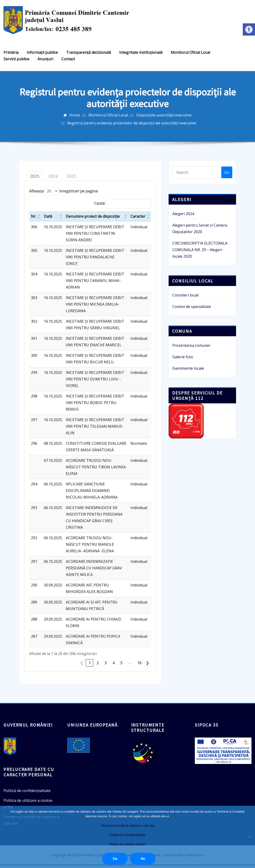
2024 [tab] (53, 179)
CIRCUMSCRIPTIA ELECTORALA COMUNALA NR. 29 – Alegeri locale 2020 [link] (200, 253)
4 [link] (113, 666)
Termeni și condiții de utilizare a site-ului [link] (127, 826)
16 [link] (139, 666)
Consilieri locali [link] (185, 298)
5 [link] (121, 666)
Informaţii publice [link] (42, 55)
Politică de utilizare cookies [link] (127, 844)
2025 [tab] (35, 179)
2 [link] (98, 666)
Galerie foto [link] (183, 360)
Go (227, 175)
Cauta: (100, 206)
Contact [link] (68, 62)
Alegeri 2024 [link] (183, 217)
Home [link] (75, 118)
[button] (39, 219)
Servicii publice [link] (16, 62)
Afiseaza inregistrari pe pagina (63, 194)
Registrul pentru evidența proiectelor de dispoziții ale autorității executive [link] (132, 126)
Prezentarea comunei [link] (191, 348)
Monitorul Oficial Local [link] (190, 55)
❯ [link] (147, 666)
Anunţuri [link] (45, 62)
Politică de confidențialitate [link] (27, 793)
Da (115, 858)
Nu (143, 858)
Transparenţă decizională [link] (89, 55)
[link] (249, 29)
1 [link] (90, 666)
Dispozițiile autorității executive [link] (164, 118)
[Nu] (249, 837)
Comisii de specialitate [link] (192, 309)
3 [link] (105, 666)
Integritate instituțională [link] (141, 55)
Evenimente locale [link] (188, 371)
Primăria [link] (11, 55)
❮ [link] (82, 666)
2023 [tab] (71, 179)
